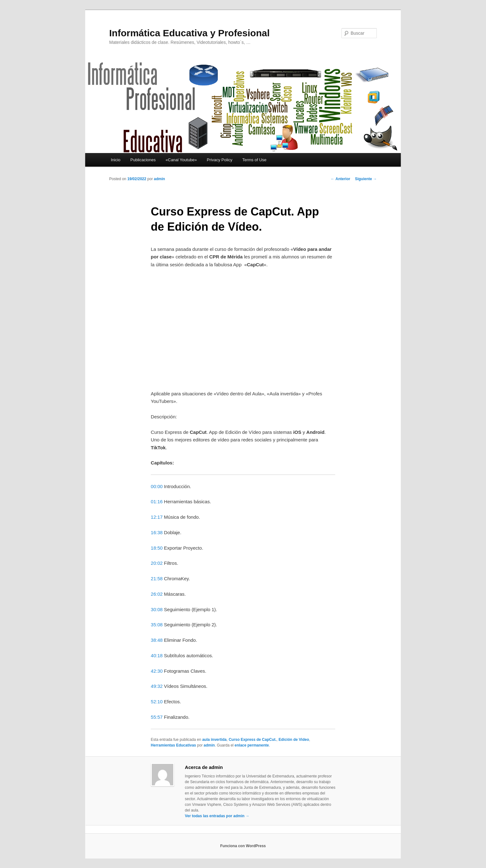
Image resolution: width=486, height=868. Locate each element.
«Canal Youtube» (181, 160)
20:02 (157, 563)
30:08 (157, 609)
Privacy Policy (219, 160)
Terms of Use (255, 160)
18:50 (157, 548)
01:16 (157, 502)
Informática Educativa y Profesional (190, 33)
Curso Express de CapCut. (253, 740)
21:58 (157, 579)
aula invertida (214, 740)
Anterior (341, 179)
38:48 (157, 640)
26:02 (157, 594)
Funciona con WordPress (243, 846)
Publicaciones (143, 160)
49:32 (157, 686)
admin (159, 179)
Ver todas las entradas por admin (217, 816)
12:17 (157, 517)
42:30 (157, 671)
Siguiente (366, 179)
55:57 (157, 717)
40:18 (157, 655)
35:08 (157, 625)
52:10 (157, 702)
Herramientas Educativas (173, 745)
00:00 (157, 486)
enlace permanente (252, 745)
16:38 (157, 532)
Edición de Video (294, 740)
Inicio (116, 160)
